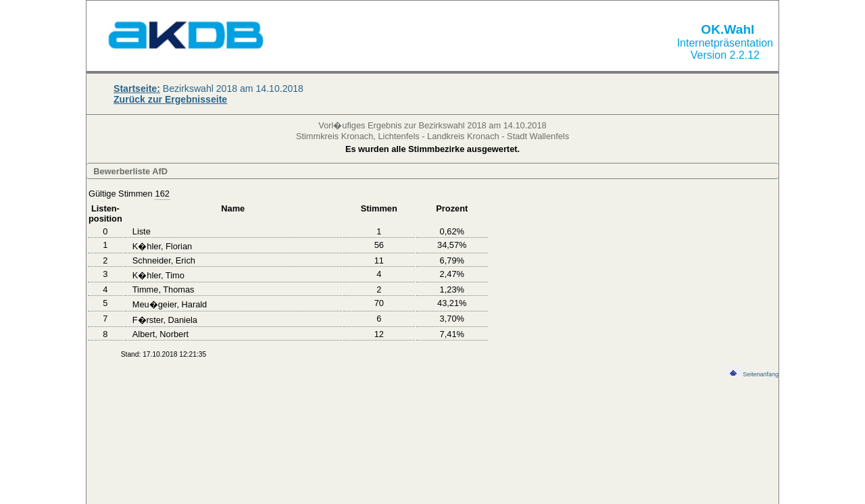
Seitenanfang (753, 374)
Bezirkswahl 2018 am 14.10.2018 (208, 89)
